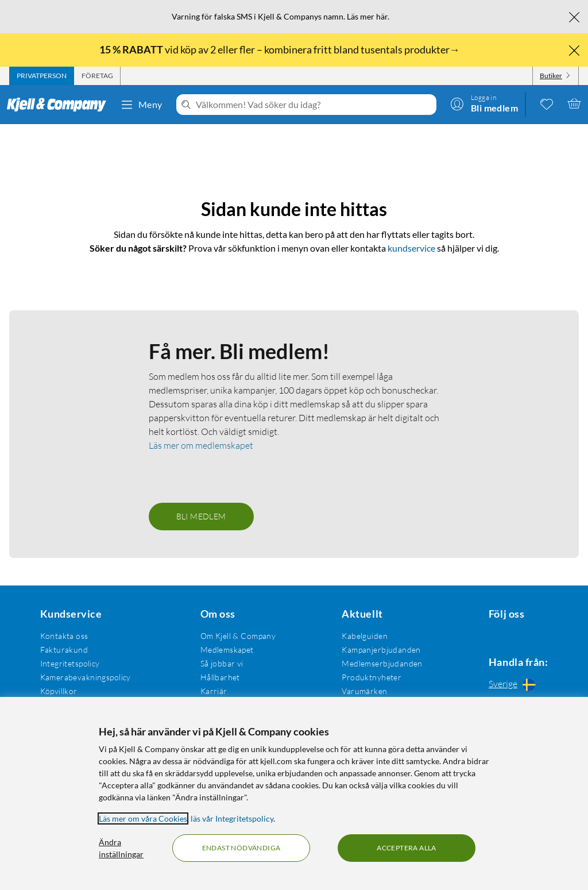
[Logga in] (484, 103)
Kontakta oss (63, 633)
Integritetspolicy (68, 661)
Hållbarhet (217, 675)
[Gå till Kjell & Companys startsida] (60, 105)
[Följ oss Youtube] (543, 633)
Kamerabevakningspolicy (84, 675)
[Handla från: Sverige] (515, 684)
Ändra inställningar (121, 848)
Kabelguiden (359, 633)
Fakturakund (63, 647)
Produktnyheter (366, 675)
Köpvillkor (57, 689)
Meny (141, 105)
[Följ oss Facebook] (488, 633)
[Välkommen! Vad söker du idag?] (314, 105)
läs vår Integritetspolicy (232, 818)
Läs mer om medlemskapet (201, 443)
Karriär (210, 689)
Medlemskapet (224, 647)
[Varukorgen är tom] (574, 103)
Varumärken (359, 689)
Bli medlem (201, 514)
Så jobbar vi (218, 661)
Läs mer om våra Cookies (143, 818)
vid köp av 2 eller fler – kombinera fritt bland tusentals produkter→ (281, 49)
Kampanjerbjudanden (376, 647)
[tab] (42, 76)
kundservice (411, 232)
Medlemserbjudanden (376, 661)
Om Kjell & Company (235, 633)
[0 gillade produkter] (547, 103)
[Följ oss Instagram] (515, 633)
